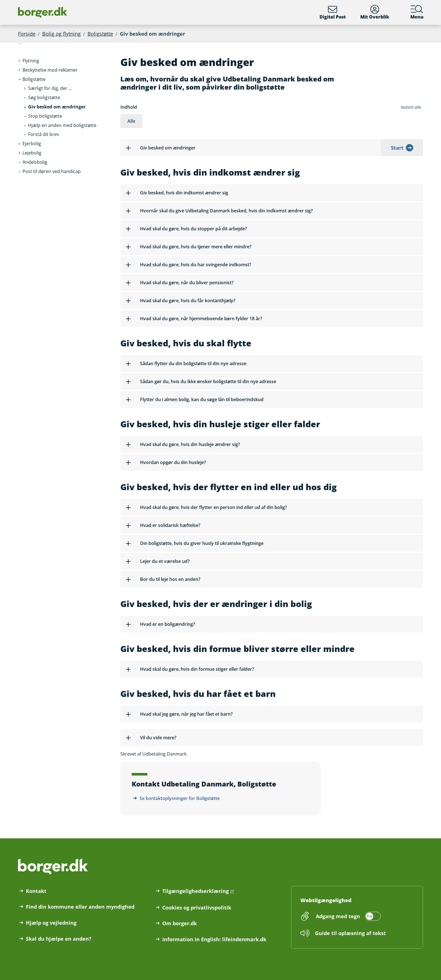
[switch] (347, 916)
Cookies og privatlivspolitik (197, 908)
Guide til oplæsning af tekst (350, 933)
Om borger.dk (180, 923)
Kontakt (36, 891)
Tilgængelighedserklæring (195, 891)
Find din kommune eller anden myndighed (80, 907)
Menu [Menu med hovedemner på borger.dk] (417, 12)
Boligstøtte (100, 34)
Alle (131, 121)
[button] (34, 79)
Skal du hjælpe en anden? (59, 939)
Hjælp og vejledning (51, 923)
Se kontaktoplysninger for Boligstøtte (180, 798)
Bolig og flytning (61, 34)
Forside (27, 34)
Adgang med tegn (338, 916)
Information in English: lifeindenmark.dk (214, 939)
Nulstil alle (411, 107)
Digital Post (333, 12)
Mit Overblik (375, 12)
